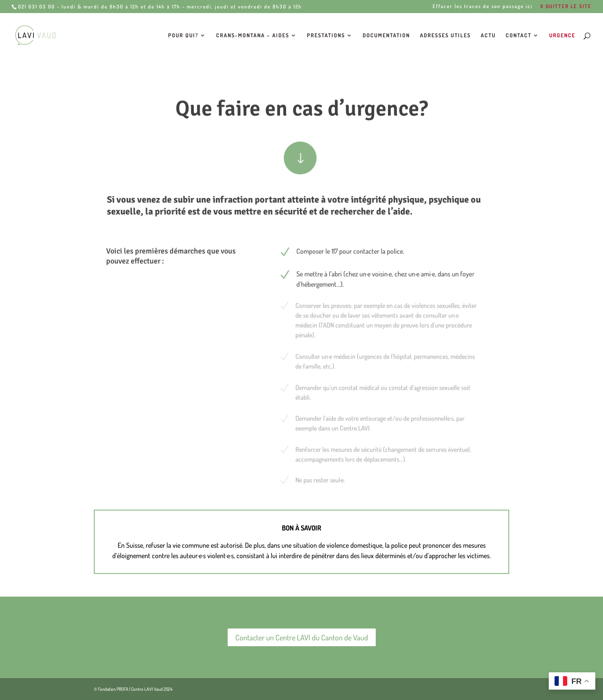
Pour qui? (183, 36)
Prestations (326, 36)
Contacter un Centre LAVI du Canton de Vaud (302, 637)
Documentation (386, 36)
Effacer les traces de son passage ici (483, 7)
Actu (488, 36)
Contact (519, 36)
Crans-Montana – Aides (253, 36)
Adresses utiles (445, 36)
